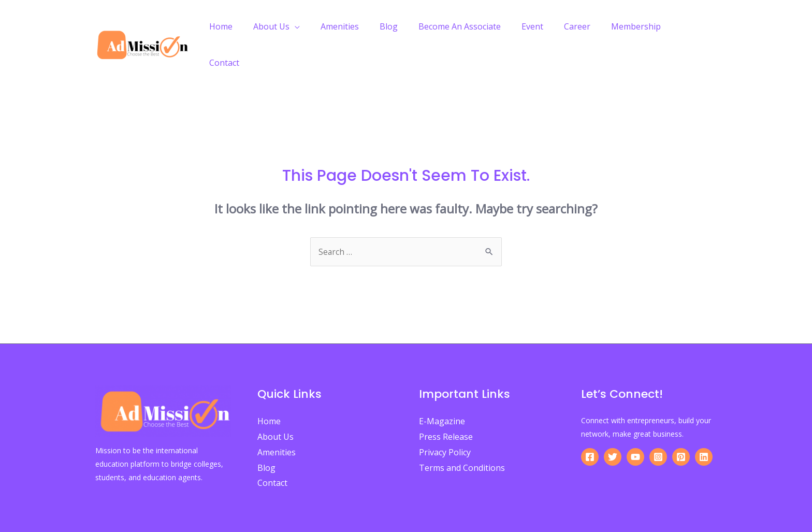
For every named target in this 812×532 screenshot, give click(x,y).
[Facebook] (590, 421)
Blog (406, 26)
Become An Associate (473, 26)
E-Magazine (442, 385)
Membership (637, 26)
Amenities (361, 26)
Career (582, 26)
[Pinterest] (681, 421)
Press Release (446, 400)
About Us (297, 26)
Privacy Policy (445, 416)
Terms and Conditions (462, 432)
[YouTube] (635, 421)
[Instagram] (658, 421)
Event (542, 26)
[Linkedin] (704, 421)
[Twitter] (613, 421)
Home (251, 26)
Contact (693, 26)
